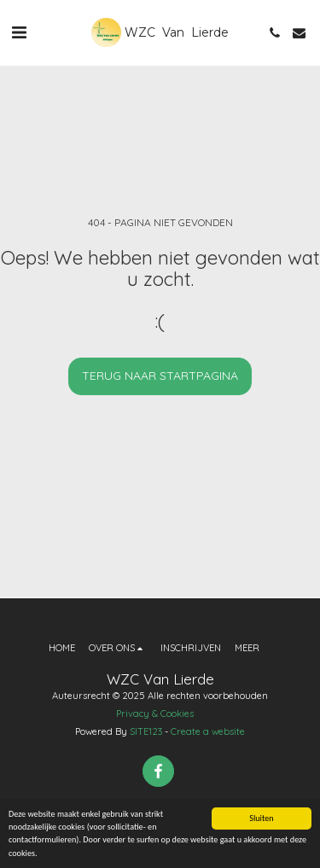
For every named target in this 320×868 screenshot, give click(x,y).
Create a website (208, 731)
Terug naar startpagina (160, 376)
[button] (19, 32)
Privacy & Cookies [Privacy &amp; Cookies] (155, 714)
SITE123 (146, 731)
